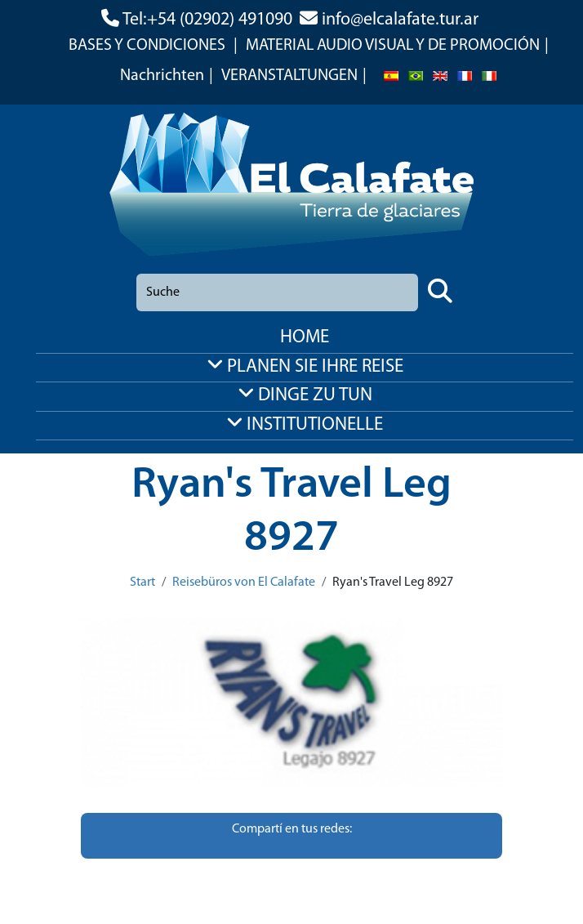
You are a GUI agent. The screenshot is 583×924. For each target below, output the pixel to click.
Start (142, 583)
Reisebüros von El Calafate (244, 583)
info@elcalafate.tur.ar (400, 20)
